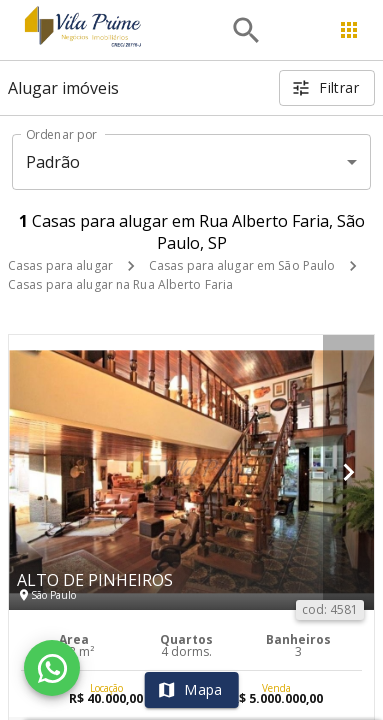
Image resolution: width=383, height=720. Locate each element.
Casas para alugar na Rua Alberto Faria (120, 284)
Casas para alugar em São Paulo (242, 265)
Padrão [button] (53, 162)
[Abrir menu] (349, 30)
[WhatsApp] (52, 668)
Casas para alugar (60, 265)
